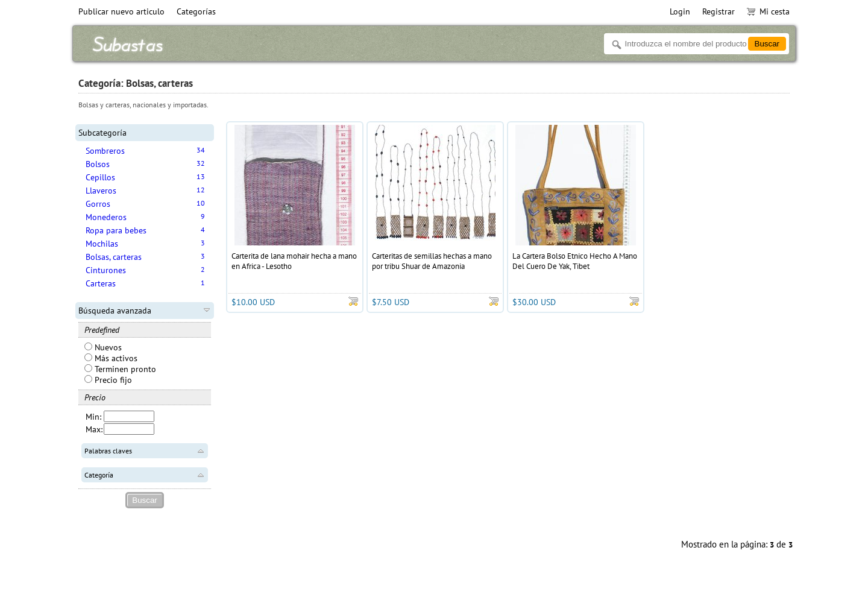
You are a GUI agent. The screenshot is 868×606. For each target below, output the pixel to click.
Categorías (196, 11)
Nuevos (103, 347)
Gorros (98, 204)
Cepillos (100, 177)
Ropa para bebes (116, 230)
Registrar (719, 11)
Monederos (106, 217)
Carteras (101, 283)
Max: (94, 429)
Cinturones (106, 270)
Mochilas (102, 244)
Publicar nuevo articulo (121, 11)
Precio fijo (108, 380)
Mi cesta (768, 11)
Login (680, 11)
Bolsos (98, 164)
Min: (93, 417)
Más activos (111, 358)
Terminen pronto (120, 369)
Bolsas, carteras (114, 257)
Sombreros (105, 151)
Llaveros (101, 191)
